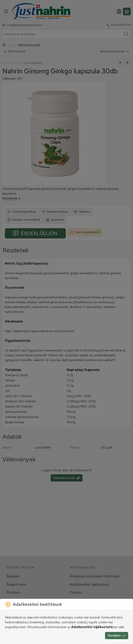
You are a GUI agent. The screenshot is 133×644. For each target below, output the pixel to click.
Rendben (117, 635)
